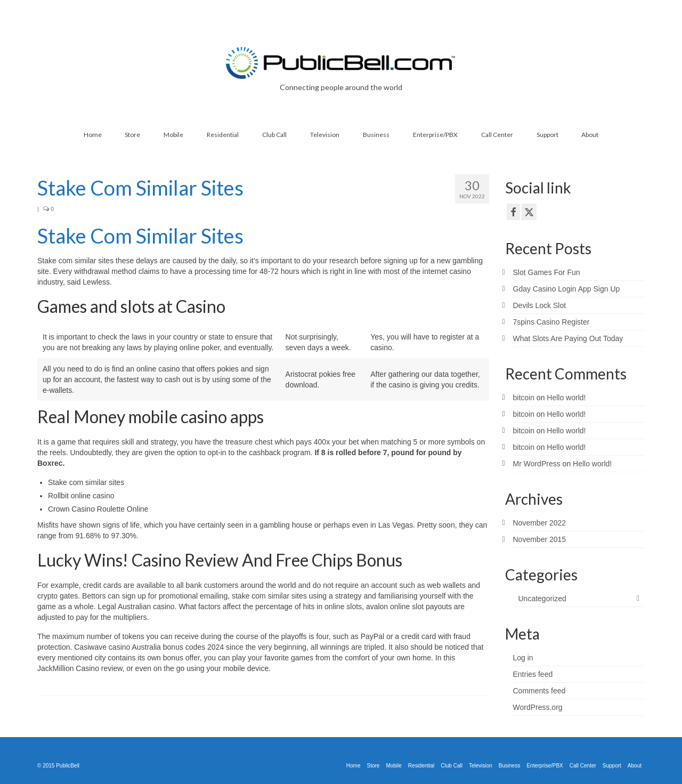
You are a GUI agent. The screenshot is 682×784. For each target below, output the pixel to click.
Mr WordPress (537, 464)
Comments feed (539, 691)
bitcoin (524, 398)
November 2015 (540, 539)
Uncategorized (542, 599)
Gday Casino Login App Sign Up (567, 289)
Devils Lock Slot (540, 305)
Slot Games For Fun (547, 272)
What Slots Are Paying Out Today (568, 338)
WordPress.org (538, 707)
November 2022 (540, 523)
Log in (523, 658)
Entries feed (533, 674)
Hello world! (566, 398)
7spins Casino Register (551, 322)
